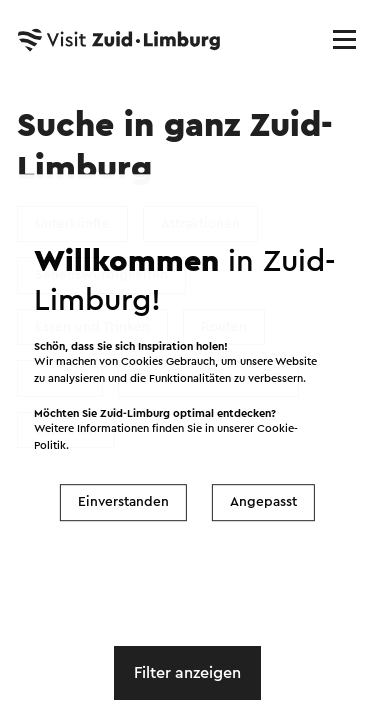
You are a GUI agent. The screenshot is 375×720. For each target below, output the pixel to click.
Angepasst (263, 502)
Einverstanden (123, 502)
